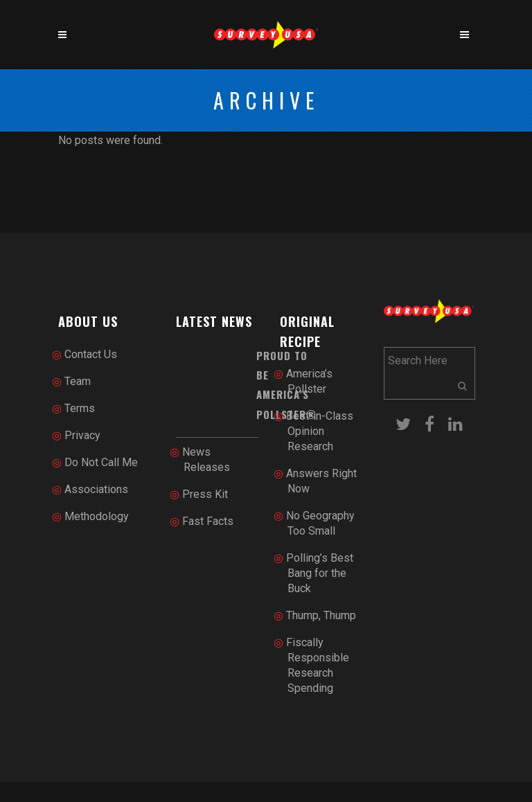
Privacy (82, 435)
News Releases (206, 460)
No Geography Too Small (320, 523)
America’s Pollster (309, 381)
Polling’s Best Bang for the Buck (320, 573)
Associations (96, 489)
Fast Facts (208, 521)
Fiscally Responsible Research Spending (318, 665)
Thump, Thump (321, 615)
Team (78, 381)
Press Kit (205, 494)
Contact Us (91, 354)
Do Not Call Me (101, 462)
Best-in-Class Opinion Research (320, 431)
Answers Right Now (321, 481)
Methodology (97, 516)
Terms (80, 408)
